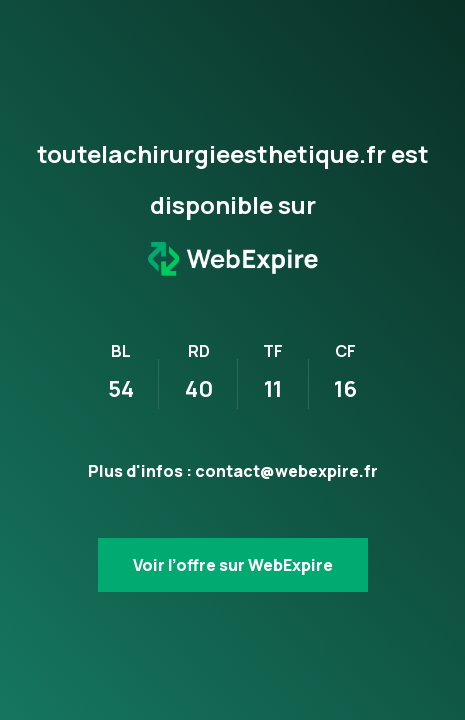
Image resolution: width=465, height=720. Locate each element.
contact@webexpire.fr (286, 471)
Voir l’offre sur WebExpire (233, 565)
